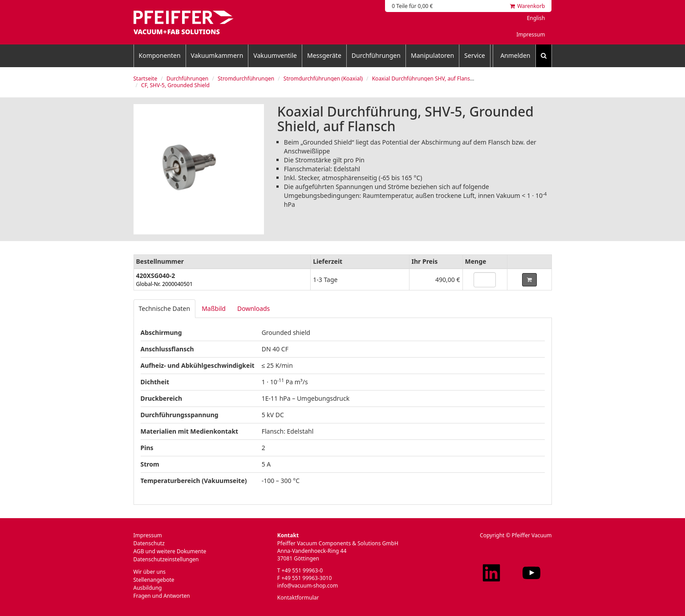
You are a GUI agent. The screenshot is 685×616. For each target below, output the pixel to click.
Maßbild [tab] (214, 308)
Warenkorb (528, 6)
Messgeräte (324, 55)
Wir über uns (150, 572)
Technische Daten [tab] (165, 308)
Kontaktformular (298, 598)
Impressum (531, 34)
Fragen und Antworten (162, 596)
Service (475, 55)
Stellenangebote (154, 580)
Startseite (146, 79)
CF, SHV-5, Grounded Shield (175, 85)
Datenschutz (149, 543)
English (536, 18)
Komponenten (160, 55)
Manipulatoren (432, 55)
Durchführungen (376, 55)
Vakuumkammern (217, 55)
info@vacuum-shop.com (308, 586)
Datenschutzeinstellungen (166, 559)
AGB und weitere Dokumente (170, 551)
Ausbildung (148, 588)
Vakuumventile (275, 55)
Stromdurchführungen (246, 79)
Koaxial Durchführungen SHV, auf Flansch (424, 79)
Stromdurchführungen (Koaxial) (323, 79)
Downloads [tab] (253, 308)
